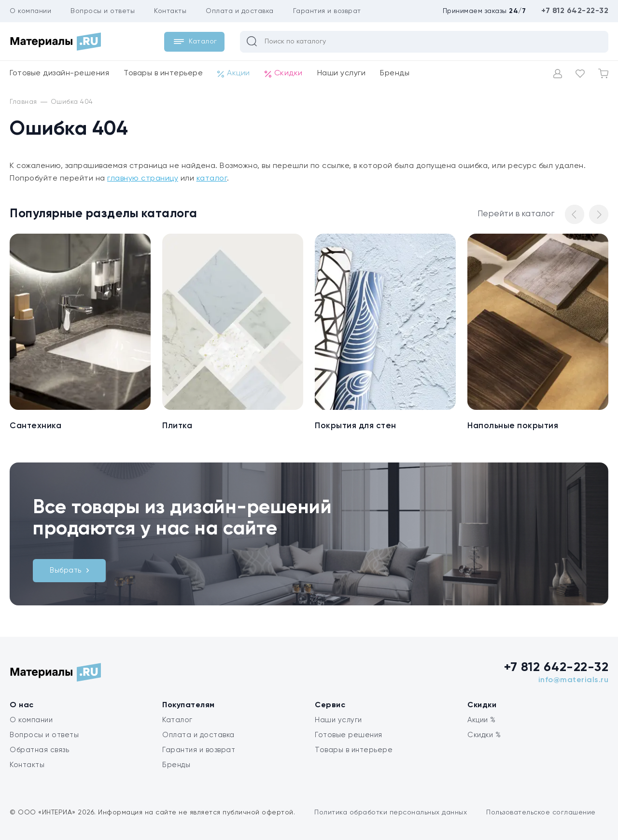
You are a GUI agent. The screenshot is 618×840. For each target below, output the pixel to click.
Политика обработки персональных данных (391, 812)
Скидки (284, 74)
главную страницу (143, 179)
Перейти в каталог (516, 214)
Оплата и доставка (240, 11)
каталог (212, 179)
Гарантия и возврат (327, 11)
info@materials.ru (574, 680)
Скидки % (484, 735)
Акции (234, 74)
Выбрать (69, 570)
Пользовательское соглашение (541, 812)
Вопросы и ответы (103, 11)
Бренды (395, 73)
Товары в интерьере (163, 73)
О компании (30, 11)
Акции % (482, 720)
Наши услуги (342, 73)
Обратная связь (39, 750)
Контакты (170, 11)
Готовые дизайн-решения (59, 73)
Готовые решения (349, 735)
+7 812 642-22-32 (575, 11)
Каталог (177, 720)
